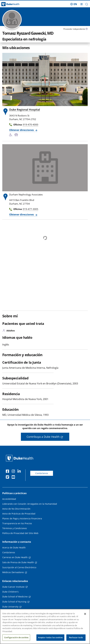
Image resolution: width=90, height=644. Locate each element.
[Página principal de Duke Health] (11, 4)
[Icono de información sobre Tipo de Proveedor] (87, 29)
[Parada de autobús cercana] (17, 135)
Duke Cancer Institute (13, 587)
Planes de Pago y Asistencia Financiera (22, 518)
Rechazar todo (76, 637)
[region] (45, 627)
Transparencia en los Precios (17, 523)
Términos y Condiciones (15, 528)
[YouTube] (14, 477)
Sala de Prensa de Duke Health (18, 562)
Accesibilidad (9, 499)
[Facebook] (8, 472)
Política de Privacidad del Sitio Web (20, 533)
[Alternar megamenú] (82, 4)
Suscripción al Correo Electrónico (19, 567)
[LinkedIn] (20, 472)
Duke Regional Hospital (25, 110)
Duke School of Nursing (14, 602)
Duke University (10, 607)
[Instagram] (14, 472)
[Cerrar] (85, 614)
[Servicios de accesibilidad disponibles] (12, 135)
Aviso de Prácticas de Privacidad (19, 514)
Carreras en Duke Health (15, 557)
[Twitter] (8, 477)
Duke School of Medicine (15, 597)
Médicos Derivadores (13, 572)
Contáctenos (42, 473)
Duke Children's (10, 592)
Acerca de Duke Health (14, 548)
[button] (87, 4)
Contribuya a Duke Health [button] (43, 437)
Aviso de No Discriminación (16, 509)
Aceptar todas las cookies (50, 637)
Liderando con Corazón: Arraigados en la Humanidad (30, 504)
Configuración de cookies (16, 637)
